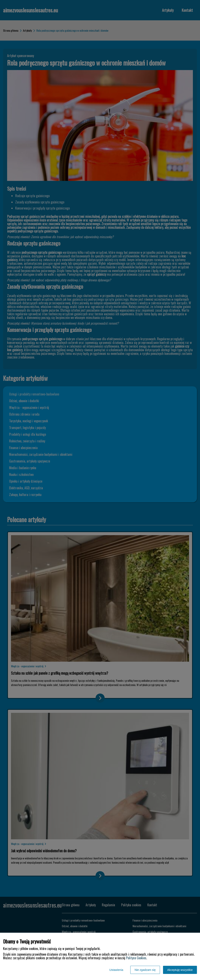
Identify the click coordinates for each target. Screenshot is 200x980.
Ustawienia (116, 970)
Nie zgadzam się (145, 970)
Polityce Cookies (136, 958)
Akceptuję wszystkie (180, 970)
